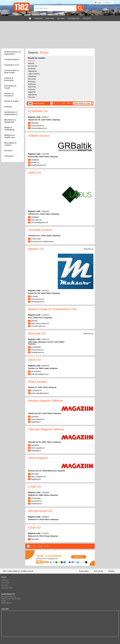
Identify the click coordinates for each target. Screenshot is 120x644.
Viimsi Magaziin (38, 458)
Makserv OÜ (36, 249)
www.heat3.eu (37, 501)
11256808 (45, 492)
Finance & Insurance (9, 94)
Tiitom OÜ (34, 360)
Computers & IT (12, 65)
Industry (8, 107)
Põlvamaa (32, 82)
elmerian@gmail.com (39, 128)
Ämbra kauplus (38, 382)
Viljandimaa (32, 95)
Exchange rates (7, 588)
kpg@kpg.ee (36, 422)
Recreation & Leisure (10, 144)
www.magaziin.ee (38, 419)
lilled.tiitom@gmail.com (40, 374)
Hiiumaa (31, 63)
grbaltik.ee (35, 162)
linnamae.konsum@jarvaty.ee (42, 241)
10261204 (45, 366)
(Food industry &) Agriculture (13, 53)
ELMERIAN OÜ (38, 111)
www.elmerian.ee (38, 126)
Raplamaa (32, 84)
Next (69, 103)
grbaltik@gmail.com (39, 165)
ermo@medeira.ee (38, 326)
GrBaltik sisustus (39, 136)
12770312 (45, 533)
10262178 (45, 339)
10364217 (45, 117)
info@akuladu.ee (38, 352)
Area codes (5, 583)
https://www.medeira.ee (40, 323)
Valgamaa (32, 92)
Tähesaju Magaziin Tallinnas (46, 429)
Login (99, 2)
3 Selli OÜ (34, 487)
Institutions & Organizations (11, 113)
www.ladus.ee (36, 220)
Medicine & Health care (10, 136)
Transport (9, 156)
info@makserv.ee (38, 302)
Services (8, 150)
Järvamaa (32, 68)
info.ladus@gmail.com (40, 222)
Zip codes (5, 585)
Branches (88, 249)
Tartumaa (31, 89)
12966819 (45, 517)
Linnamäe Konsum (40, 230)
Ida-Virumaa (33, 66)
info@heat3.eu (37, 504)
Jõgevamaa (32, 71)
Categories (5, 580)
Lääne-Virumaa (34, 74)
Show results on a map (82, 103)
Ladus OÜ (34, 173)
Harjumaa (32, 61)
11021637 (45, 291)
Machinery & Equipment (10, 121)
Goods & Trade (11, 101)
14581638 (45, 211)
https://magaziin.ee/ (39, 477)
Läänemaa (32, 76)
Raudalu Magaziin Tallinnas (45, 401)
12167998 (45, 154)
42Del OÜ (34, 528)
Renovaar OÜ (37, 333)
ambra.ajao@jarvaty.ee (40, 393)
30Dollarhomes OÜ (40, 511)
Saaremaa (32, 87)
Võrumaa (31, 97)
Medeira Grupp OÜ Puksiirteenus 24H (52, 309)
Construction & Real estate (11, 71)
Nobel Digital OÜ (14, 571)
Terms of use (98, 571)
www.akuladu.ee (37, 350)
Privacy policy (84, 571)
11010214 (45, 315)
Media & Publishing (9, 129)
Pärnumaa (32, 79)
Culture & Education (9, 79)
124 (64, 103)
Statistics (111, 571)
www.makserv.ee (38, 299)
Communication (12, 59)
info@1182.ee (6, 603)
